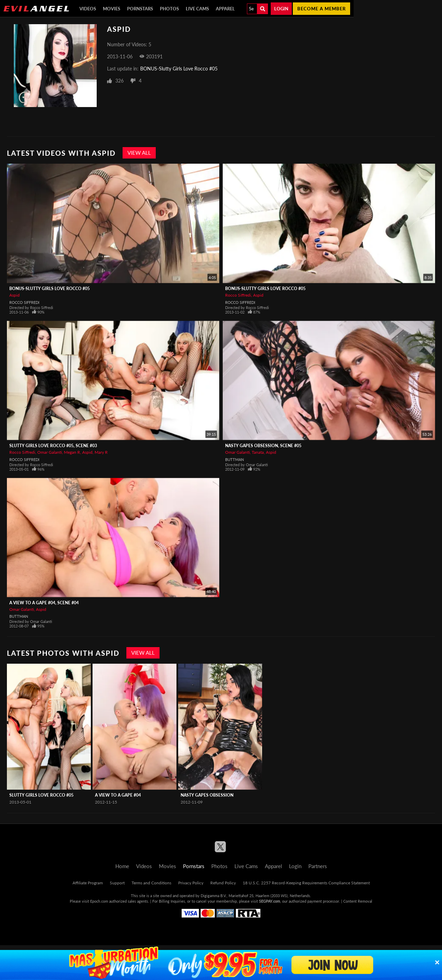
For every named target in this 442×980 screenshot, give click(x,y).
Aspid (15, 295)
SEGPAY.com (270, 901)
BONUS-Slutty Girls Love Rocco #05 (179, 69)
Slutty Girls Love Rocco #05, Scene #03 (53, 446)
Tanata (258, 452)
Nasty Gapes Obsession (207, 795)
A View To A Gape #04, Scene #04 (44, 603)
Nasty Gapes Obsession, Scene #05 (263, 446)
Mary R (101, 452)
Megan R (72, 452)
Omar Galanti (50, 452)
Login (281, 9)
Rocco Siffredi (24, 302)
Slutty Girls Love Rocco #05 (41, 795)
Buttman (234, 459)
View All (139, 153)
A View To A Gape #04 (118, 795)
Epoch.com (99, 901)
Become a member (321, 9)
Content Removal (358, 901)
